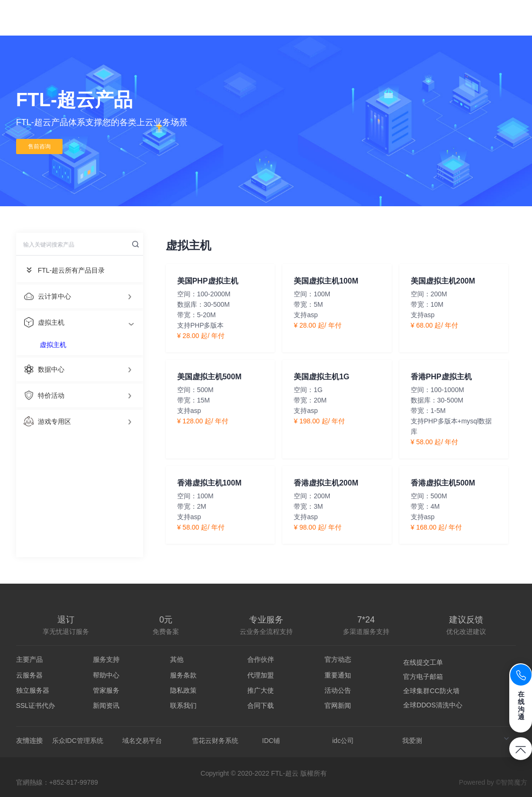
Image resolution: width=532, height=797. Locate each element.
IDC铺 (271, 741)
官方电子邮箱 (423, 677)
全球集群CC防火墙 (431, 691)
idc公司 (343, 741)
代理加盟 (261, 675)
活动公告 (338, 690)
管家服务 (106, 690)
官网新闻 (338, 705)
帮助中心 (106, 675)
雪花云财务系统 (215, 741)
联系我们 (183, 705)
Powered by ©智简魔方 (493, 782)
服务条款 (183, 675)
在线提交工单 (423, 662)
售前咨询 (39, 147)
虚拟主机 (53, 345)
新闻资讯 (106, 705)
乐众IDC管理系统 (78, 741)
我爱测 (412, 741)
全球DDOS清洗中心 (433, 705)
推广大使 (261, 690)
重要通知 (338, 675)
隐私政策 (183, 690)
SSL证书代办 (36, 705)
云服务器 (29, 675)
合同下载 (261, 705)
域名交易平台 (142, 741)
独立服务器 (33, 690)
